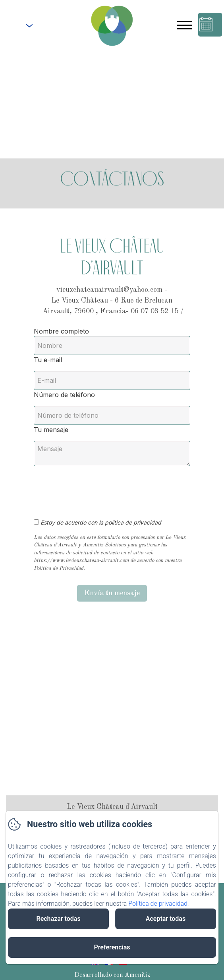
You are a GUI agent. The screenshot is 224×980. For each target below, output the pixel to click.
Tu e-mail (48, 360)
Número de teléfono (64, 395)
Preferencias (112, 947)
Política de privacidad (158, 904)
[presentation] (95, 488)
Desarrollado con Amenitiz (112, 975)
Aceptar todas (166, 919)
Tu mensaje (51, 430)
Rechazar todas (58, 919)
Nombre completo (61, 331)
